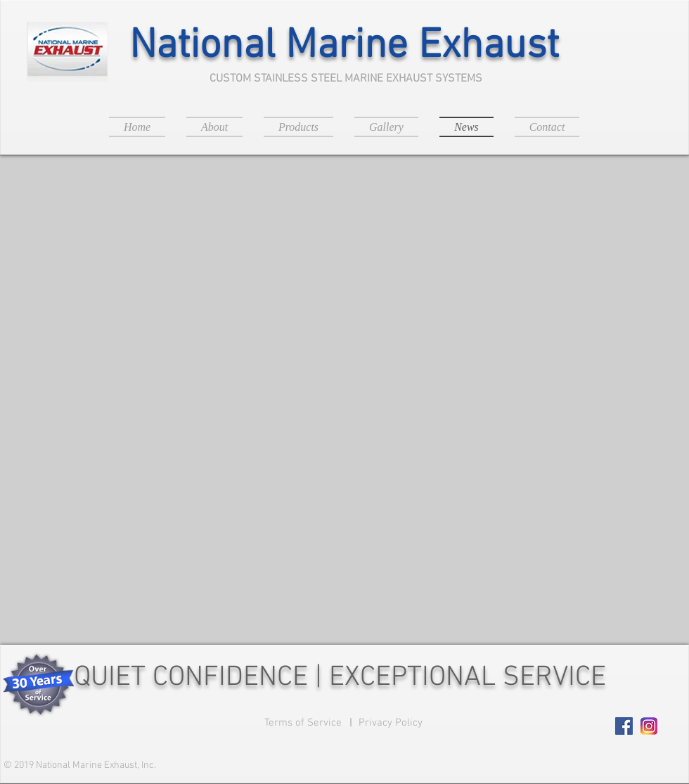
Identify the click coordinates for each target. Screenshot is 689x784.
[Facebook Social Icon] (624, 726)
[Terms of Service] (303, 723)
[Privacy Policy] (390, 723)
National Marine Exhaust (344, 47)
